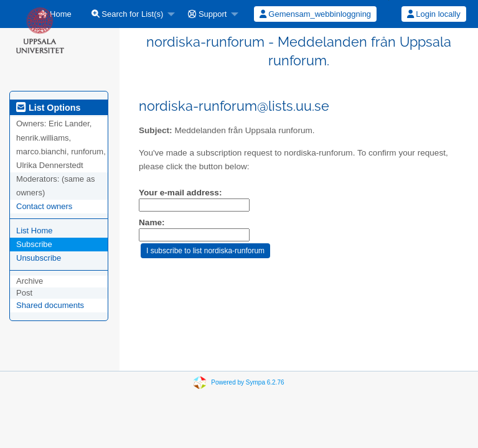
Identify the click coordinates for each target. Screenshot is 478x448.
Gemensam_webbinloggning (315, 14)
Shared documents (50, 305)
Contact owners (44, 206)
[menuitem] (130, 14)
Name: (152, 222)
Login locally (434, 14)
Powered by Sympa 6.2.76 (247, 382)
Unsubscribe (39, 258)
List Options (48, 108)
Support (207, 14)
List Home (35, 231)
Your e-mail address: (180, 193)
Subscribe (34, 244)
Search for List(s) (128, 14)
